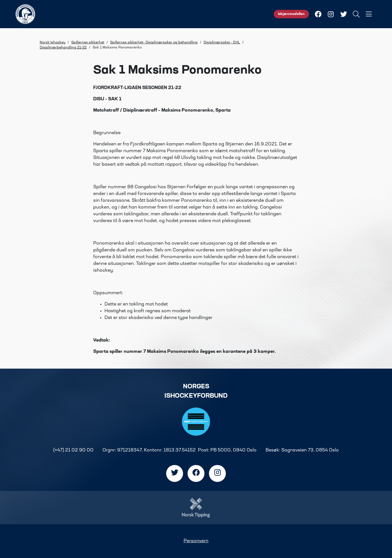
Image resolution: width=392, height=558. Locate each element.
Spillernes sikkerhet (88, 43)
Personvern (196, 541)
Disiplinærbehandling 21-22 (63, 48)
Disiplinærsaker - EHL (222, 43)
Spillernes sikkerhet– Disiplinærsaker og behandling (154, 43)
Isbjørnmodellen (291, 14)
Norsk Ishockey (53, 43)
